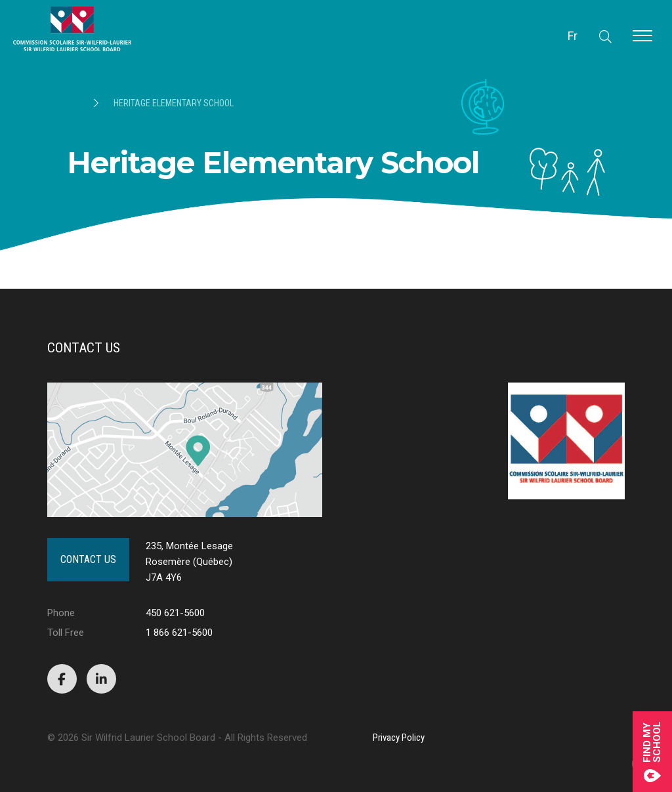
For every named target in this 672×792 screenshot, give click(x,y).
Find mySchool (652, 752)
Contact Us (88, 559)
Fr (573, 36)
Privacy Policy (399, 738)
